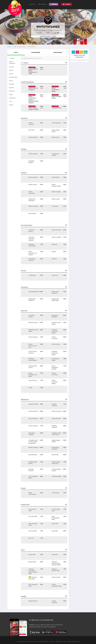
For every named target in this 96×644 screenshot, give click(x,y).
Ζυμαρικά (12, 84)
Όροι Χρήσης (67, 641)
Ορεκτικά (11, 67)
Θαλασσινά (12, 91)
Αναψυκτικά (12, 98)
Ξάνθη (15, 47)
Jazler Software (44, 641)
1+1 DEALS (12, 58)
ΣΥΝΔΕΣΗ (67, 4)
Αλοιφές (11, 70)
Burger (11, 94)
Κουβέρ (11, 105)
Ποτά (10, 101)
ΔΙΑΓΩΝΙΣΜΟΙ (42, 4)
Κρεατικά (11, 88)
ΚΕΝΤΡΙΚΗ (32, 4)
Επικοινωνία (76, 641)
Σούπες (11, 81)
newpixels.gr (59, 641)
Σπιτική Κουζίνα (13, 77)
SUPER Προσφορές (12, 62)
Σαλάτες (11, 74)
